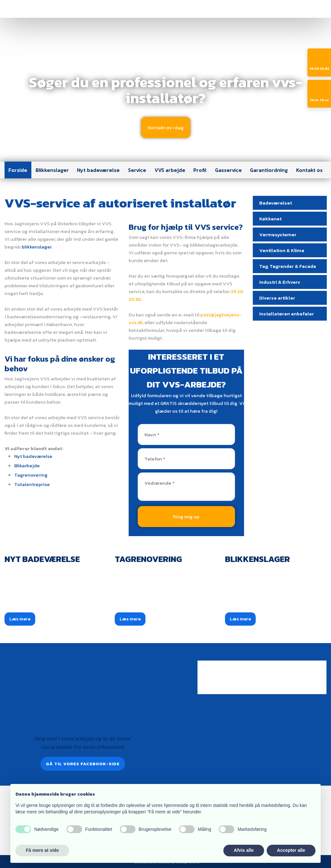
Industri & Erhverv (280, 282)
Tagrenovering (31, 475)
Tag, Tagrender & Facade (288, 266)
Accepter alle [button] (291, 850)
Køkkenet (270, 219)
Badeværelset (276, 203)
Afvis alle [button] (244, 850)
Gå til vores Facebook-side (83, 764)
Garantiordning (269, 170)
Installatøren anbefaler (287, 314)
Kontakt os (309, 170)
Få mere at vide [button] (42, 850)
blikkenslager (37, 247)
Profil (200, 170)
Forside (18, 170)
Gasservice (228, 170)
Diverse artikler (277, 298)
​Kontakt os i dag (166, 127)
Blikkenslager (52, 170)
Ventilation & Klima (282, 250)
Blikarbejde (27, 466)
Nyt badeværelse (98, 170)
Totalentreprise (32, 484)
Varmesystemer (278, 234)
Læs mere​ (20, 619)
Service (137, 170)
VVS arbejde (170, 170)
